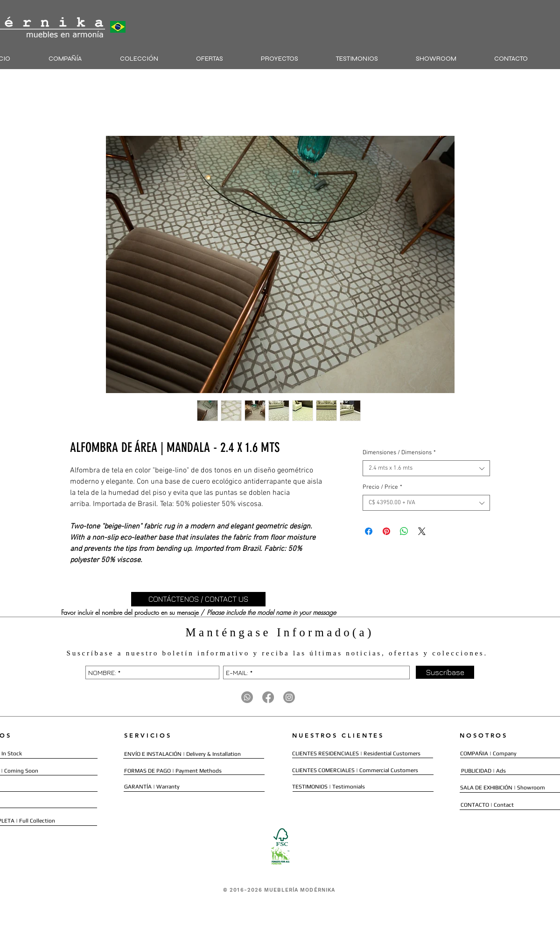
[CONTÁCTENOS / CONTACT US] (198, 599)
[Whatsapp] (247, 697)
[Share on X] (422, 531)
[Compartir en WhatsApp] (404, 531)
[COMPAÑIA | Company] (488, 754)
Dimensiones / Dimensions (399, 453)
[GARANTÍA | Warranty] (152, 787)
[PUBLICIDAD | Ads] (484, 771)
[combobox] (426, 468)
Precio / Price (382, 487)
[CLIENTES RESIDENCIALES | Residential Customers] (356, 754)
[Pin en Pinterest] (386, 531)
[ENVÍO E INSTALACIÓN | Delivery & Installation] (182, 754)
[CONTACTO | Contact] (487, 805)
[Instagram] (289, 697)
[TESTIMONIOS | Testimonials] (329, 787)
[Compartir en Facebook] (369, 531)
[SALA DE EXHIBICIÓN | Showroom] (503, 788)
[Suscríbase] (445, 672)
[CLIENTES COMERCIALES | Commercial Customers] (355, 771)
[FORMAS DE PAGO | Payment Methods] (173, 771)
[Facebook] (268, 697)
